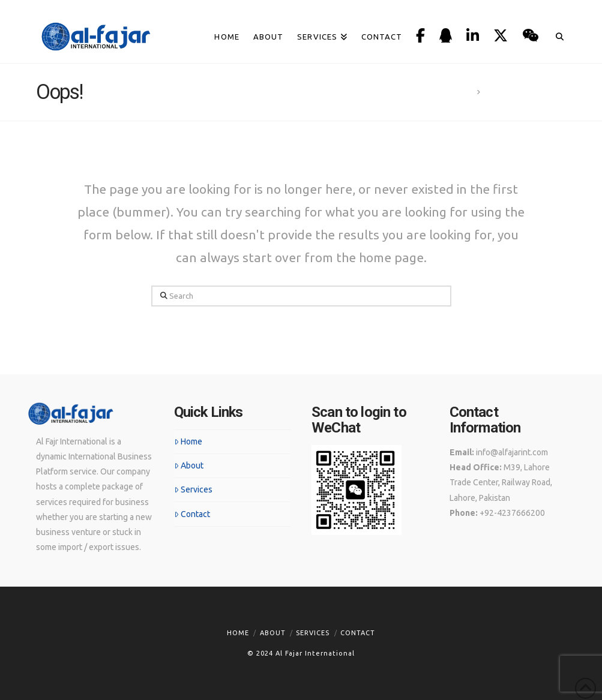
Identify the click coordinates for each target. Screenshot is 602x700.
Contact (192, 514)
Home (188, 441)
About (189, 465)
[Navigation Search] (555, 22)
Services (193, 489)
